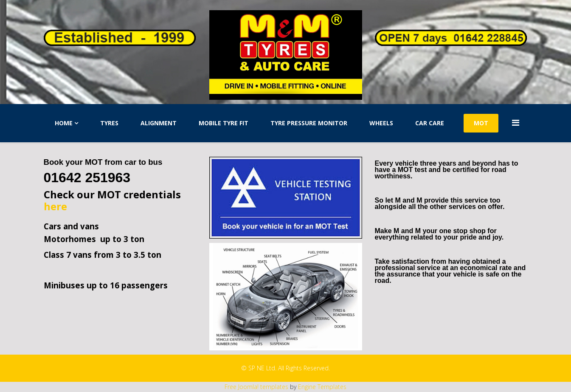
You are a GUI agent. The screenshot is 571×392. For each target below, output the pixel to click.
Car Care (430, 123)
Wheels (381, 123)
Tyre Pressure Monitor (309, 123)
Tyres (109, 123)
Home (64, 123)
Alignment (159, 123)
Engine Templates (322, 387)
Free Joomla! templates (256, 387)
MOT (481, 123)
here (55, 206)
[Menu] (520, 123)
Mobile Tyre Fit (224, 123)
